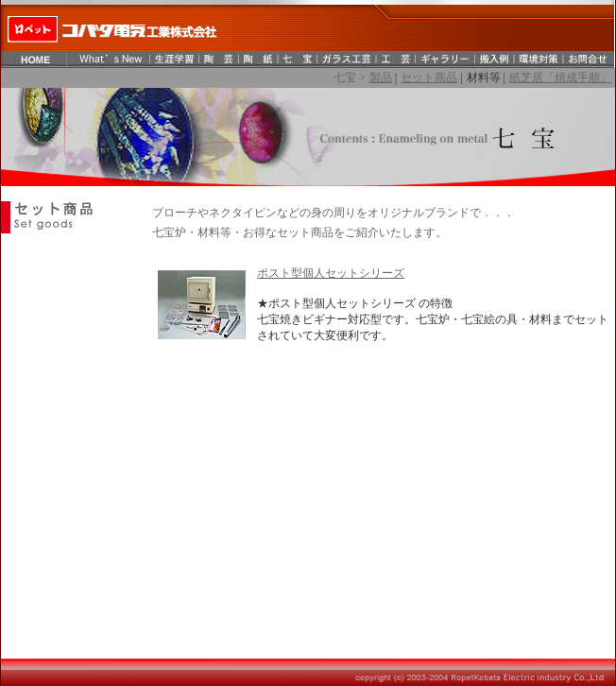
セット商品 (429, 77)
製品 (381, 77)
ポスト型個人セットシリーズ (331, 273)
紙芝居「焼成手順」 (560, 77)
